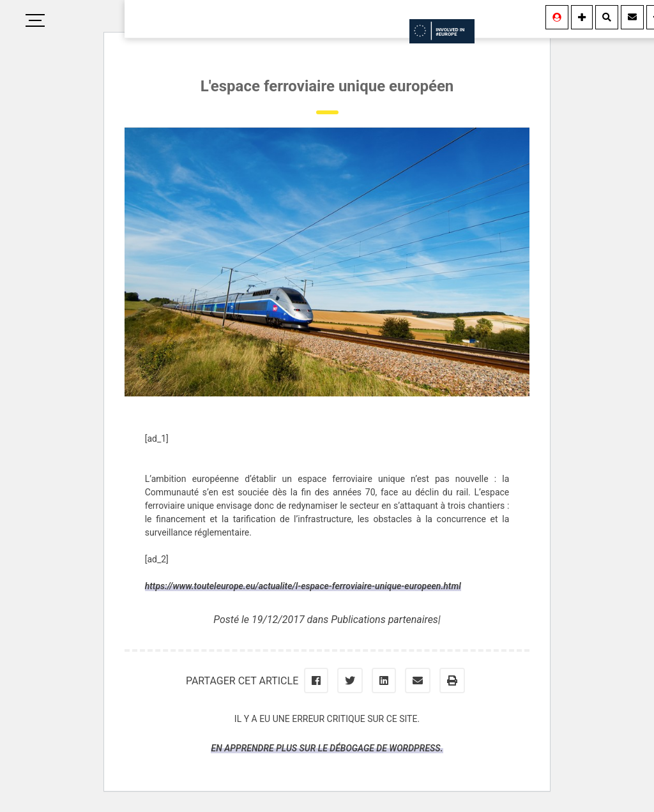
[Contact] (632, 17)
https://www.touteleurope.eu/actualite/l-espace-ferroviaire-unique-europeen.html (303, 586)
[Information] (582, 17)
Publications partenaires (384, 620)
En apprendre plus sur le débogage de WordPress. (327, 748)
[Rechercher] (607, 17)
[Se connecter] (557, 17)
